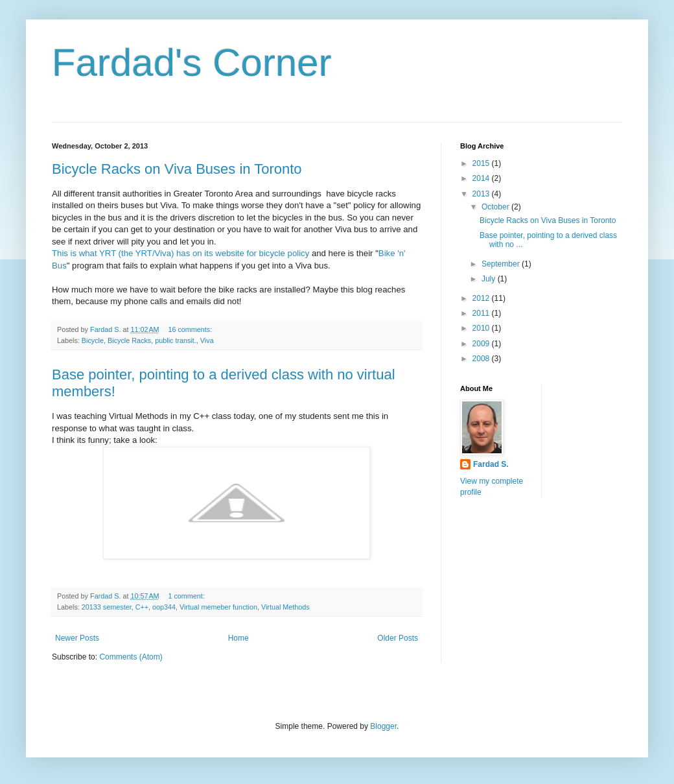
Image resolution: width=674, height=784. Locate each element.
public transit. (176, 340)
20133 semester (107, 607)
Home (238, 638)
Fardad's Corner (192, 63)
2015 (482, 163)
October (496, 207)
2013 (482, 194)
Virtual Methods (285, 607)
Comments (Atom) (131, 657)
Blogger (383, 726)
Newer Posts (77, 638)
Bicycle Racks (129, 340)
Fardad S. (491, 464)
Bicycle (93, 340)
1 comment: (187, 596)
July (490, 279)
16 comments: (191, 329)
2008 (482, 359)
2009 (482, 344)
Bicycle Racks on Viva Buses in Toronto (177, 169)
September (502, 264)
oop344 (164, 607)
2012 (482, 298)
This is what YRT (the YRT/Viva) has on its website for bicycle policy (180, 253)
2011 (482, 313)
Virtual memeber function (218, 607)
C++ (142, 607)
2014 (482, 178)
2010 (482, 328)
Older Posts (398, 638)
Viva (207, 340)
